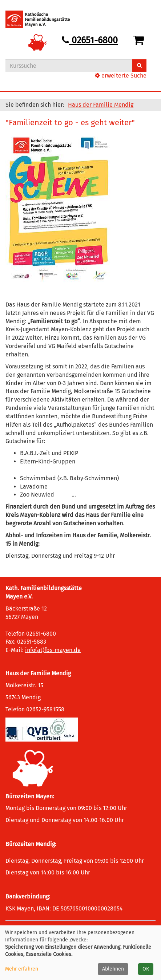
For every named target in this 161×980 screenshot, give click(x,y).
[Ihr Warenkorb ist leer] (140, 40)
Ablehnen (113, 969)
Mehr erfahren (22, 969)
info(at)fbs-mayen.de (53, 650)
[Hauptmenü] (140, 13)
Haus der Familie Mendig (101, 105)
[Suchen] (139, 66)
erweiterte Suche (121, 76)
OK (146, 969)
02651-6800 (90, 40)
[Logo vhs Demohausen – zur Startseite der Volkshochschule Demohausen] (43, 19)
